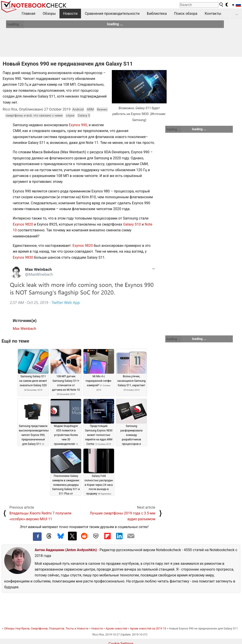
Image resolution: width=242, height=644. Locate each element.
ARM (90, 110)
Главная (29, 14)
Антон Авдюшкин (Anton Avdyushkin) (66, 550)
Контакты (213, 14)
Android (78, 110)
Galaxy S (84, 116)
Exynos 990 (78, 125)
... (237, 14)
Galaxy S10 (132, 224)
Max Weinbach (24, 329)
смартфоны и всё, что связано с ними (34, 116)
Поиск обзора (186, 14)
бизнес (102, 110)
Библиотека (157, 14)
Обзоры (49, 14)
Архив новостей (116, 628)
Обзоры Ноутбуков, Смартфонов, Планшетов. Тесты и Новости (46, 628)
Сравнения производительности (112, 14)
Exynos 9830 (23, 257)
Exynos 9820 (23, 224)
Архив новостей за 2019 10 (148, 628)
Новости (70, 14)
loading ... (15, 24)
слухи (70, 116)
